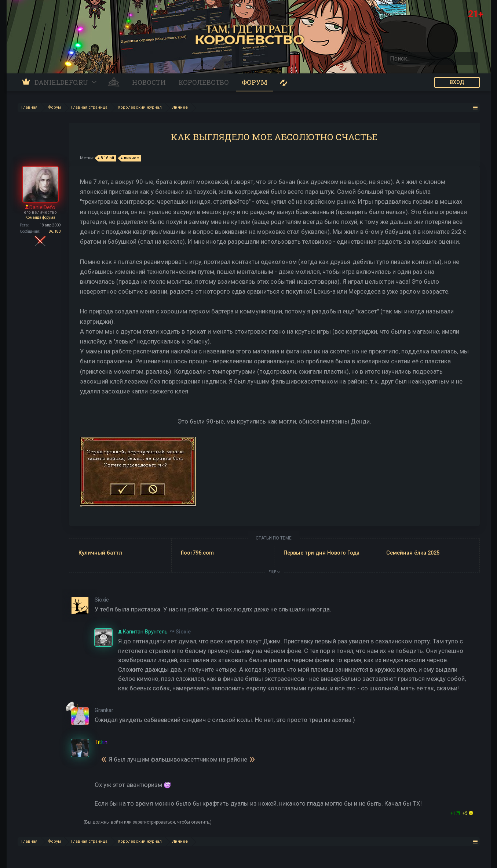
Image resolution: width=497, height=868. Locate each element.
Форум (255, 82)
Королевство (204, 82)
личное (130, 158)
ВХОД (457, 82)
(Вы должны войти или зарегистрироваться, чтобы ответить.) (148, 822)
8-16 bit (106, 158)
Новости (149, 82)
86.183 (55, 231)
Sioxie (183, 632)
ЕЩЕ (274, 572)
